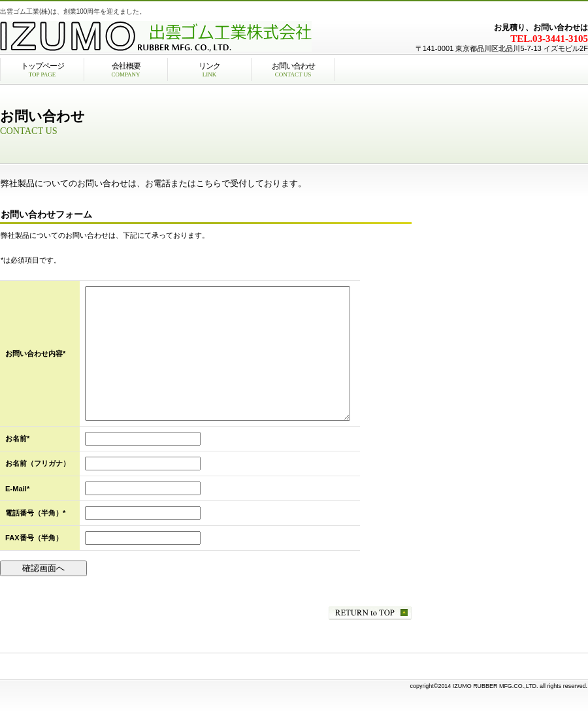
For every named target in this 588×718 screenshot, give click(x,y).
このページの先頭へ (370, 613)
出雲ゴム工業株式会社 (163, 36)
